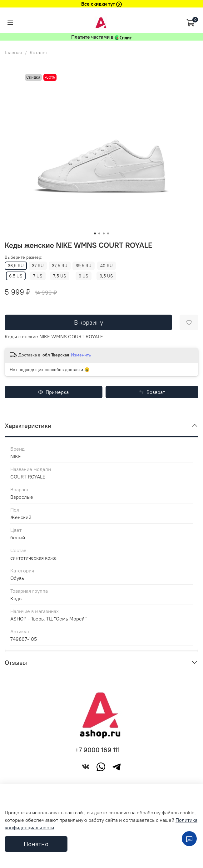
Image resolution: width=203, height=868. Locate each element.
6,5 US (16, 276)
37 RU (38, 266)
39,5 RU (84, 266)
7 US (38, 276)
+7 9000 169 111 (97, 750)
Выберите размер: (24, 257)
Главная (13, 52)
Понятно (36, 844)
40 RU (106, 266)
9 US (84, 276)
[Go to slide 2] (99, 233)
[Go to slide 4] (108, 233)
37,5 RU (60, 266)
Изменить (81, 355)
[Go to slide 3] (104, 233)
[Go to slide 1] (95, 233)
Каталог (39, 52)
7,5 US (60, 276)
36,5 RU (16, 266)
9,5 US (106, 276)
